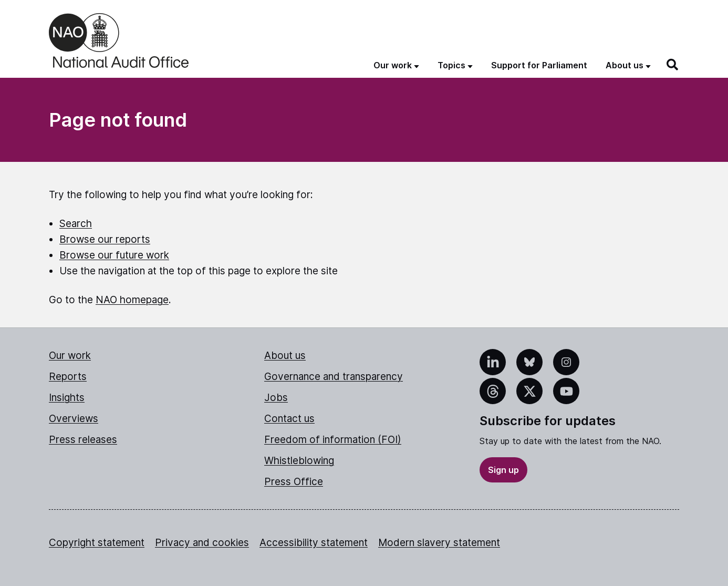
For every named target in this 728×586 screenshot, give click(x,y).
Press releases (83, 440)
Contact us (289, 419)
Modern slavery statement (439, 543)
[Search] (673, 65)
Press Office (294, 482)
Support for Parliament (539, 65)
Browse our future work (114, 255)
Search (76, 224)
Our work (70, 356)
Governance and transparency (334, 377)
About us (285, 356)
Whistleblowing (299, 461)
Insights (67, 398)
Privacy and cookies (202, 543)
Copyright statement (97, 543)
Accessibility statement (314, 543)
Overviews (74, 419)
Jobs (276, 398)
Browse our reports (105, 239)
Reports (68, 377)
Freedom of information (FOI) (333, 440)
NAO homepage (132, 300)
